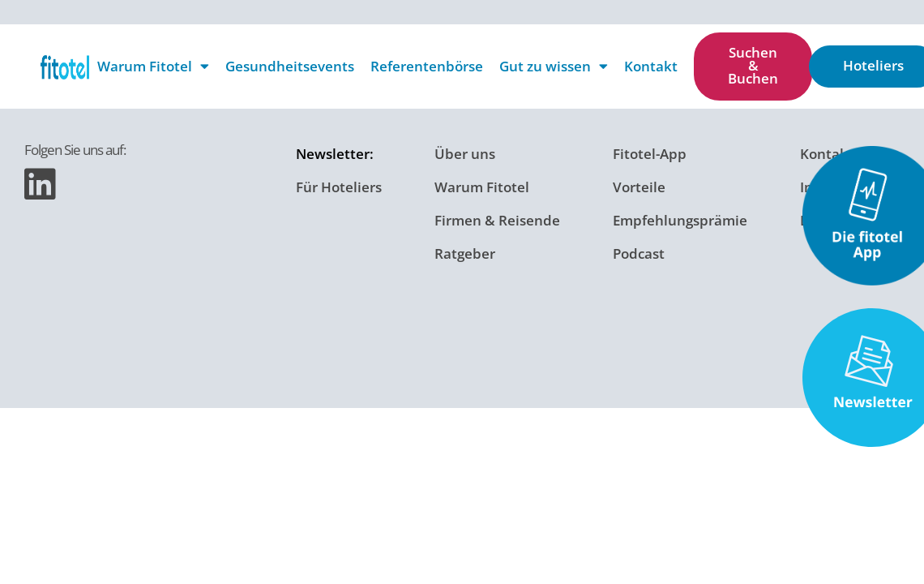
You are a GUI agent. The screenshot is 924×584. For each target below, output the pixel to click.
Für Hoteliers (339, 180)
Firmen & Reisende (497, 207)
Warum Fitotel (153, 66)
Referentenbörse (427, 66)
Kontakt (651, 66)
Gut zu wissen (554, 66)
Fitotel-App (650, 151)
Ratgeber (465, 236)
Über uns (465, 151)
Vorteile (639, 180)
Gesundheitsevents (290, 66)
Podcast (639, 236)
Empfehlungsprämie (680, 207)
